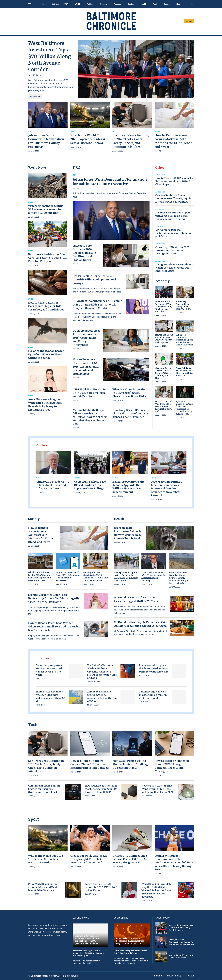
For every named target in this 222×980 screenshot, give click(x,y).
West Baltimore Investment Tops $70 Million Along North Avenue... (181, 928)
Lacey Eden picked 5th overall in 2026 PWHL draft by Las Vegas (101, 887)
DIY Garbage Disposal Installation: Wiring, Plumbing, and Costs (174, 233)
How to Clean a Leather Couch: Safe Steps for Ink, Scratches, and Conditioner (46, 306)
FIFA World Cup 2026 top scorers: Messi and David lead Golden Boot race (43, 887)
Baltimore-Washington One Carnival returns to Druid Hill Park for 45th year (47, 258)
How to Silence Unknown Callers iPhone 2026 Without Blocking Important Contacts (90, 764)
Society (131, 4)
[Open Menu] (29, 4)
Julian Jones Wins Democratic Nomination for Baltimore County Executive (110, 182)
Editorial (158, 976)
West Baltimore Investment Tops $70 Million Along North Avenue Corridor (50, 56)
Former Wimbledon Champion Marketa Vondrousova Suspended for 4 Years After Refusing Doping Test (174, 863)
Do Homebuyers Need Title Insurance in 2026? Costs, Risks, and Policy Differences (87, 338)
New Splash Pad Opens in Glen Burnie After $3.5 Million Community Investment (126, 577)
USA (66, 4)
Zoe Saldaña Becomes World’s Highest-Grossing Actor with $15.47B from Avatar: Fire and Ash (102, 672)
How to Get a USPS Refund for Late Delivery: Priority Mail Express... (164, 339)
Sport (166, 4)
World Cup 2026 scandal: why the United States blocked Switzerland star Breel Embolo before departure (156, 890)
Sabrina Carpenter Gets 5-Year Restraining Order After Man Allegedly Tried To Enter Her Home (54, 598)
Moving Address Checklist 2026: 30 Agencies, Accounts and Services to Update (96, 576)
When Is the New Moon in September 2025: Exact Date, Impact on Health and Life (130, 941)
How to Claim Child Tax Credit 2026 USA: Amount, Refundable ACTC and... (164, 406)
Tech (155, 4)
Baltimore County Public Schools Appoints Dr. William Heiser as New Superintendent (128, 487)
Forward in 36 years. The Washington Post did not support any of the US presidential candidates (87, 940)
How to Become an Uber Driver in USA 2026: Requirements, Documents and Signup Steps (86, 367)
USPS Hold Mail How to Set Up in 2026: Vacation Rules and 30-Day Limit (90, 393)
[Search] (192, 4)
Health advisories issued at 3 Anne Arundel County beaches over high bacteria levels (178, 578)
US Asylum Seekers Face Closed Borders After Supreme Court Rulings (90, 485)
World (77, 4)
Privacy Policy (174, 976)
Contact (189, 21)
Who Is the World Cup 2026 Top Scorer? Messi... (181, 956)
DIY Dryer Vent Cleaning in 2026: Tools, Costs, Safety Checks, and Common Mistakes (46, 766)
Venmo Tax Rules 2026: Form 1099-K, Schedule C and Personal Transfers (68, 576)
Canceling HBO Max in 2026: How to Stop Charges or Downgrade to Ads (173, 250)
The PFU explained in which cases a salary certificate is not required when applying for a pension (131, 961)
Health (144, 4)
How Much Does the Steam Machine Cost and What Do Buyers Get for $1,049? (101, 789)
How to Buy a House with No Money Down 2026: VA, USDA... (184, 305)
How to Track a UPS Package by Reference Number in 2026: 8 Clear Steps (174, 181)
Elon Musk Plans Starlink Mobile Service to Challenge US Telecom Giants (131, 764)
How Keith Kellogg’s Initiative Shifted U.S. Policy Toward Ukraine (130, 952)
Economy (103, 4)
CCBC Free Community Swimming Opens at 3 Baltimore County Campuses (184, 340)
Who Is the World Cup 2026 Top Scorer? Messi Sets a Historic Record (88, 139)
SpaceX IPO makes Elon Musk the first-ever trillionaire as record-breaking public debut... (184, 408)
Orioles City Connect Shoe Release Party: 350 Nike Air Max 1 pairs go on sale (130, 859)
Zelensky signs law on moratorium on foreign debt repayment (153, 695)
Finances (118, 4)
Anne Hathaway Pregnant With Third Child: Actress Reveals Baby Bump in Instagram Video (45, 405)
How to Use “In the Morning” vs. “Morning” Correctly (87, 962)
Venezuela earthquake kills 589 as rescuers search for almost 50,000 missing (46, 209)
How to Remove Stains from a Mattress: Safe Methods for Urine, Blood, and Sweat (41, 535)
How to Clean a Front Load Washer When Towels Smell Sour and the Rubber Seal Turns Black (54, 627)
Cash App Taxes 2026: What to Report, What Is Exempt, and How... (163, 373)
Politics (90, 4)
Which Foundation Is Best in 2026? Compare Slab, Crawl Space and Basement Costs (40, 576)
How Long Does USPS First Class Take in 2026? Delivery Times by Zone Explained (130, 414)
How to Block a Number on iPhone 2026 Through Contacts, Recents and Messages (172, 766)
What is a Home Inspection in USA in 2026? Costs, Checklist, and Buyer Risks (129, 393)
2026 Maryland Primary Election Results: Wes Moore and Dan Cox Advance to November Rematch (167, 489)
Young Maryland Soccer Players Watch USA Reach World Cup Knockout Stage (174, 268)
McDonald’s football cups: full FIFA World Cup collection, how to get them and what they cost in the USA (90, 417)
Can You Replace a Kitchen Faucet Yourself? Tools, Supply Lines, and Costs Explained (173, 199)
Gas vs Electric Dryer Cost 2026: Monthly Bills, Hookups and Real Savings (94, 280)
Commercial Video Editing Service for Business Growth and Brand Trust (44, 789)
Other (178, 4)
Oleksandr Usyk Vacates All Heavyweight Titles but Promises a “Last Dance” (89, 859)
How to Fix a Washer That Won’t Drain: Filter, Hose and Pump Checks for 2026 (157, 789)
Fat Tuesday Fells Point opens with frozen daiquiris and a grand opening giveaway (173, 216)
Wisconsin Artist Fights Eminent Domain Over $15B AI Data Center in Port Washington (88, 953)
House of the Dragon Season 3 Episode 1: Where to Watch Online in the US (47, 354)
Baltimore (55, 4)
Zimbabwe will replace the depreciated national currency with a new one (154, 668)
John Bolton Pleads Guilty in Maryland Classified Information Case (52, 485)
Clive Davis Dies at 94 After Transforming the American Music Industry (154, 577)
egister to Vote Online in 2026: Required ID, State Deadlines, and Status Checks (84, 253)
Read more (35, 97)
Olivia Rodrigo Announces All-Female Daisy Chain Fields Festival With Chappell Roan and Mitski (97, 304)
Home (44, 4)
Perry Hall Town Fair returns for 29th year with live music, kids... (184, 372)
